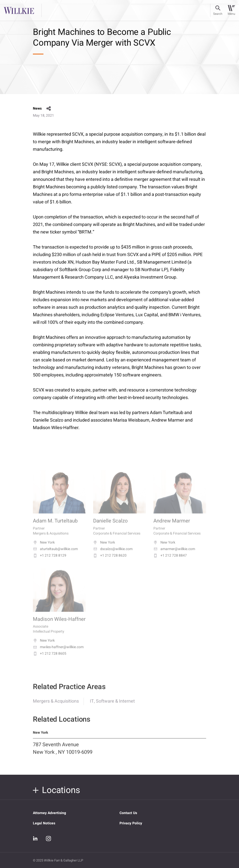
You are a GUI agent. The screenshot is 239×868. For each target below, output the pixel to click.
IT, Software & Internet (112, 706)
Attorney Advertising (49, 813)
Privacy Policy (131, 823)
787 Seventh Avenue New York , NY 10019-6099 (63, 753)
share (49, 109)
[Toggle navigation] (231, 11)
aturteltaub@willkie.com (55, 555)
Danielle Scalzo (110, 527)
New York (44, 548)
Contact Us (128, 813)
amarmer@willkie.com (174, 555)
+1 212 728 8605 (50, 659)
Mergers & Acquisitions (56, 706)
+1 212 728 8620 (110, 561)
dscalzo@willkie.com (113, 555)
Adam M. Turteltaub (55, 527)
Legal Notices (44, 823)
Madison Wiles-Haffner (59, 625)
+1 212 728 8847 (170, 561)
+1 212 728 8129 (50, 561)
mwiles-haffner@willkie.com (58, 653)
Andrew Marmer (172, 527)
